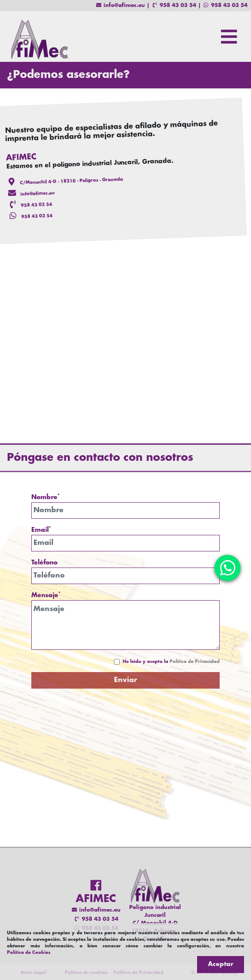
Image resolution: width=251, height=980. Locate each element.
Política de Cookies (29, 953)
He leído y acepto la (171, 662)
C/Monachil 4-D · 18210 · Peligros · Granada (72, 181)
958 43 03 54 (174, 5)
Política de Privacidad (195, 662)
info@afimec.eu (120, 5)
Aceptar (221, 964)
